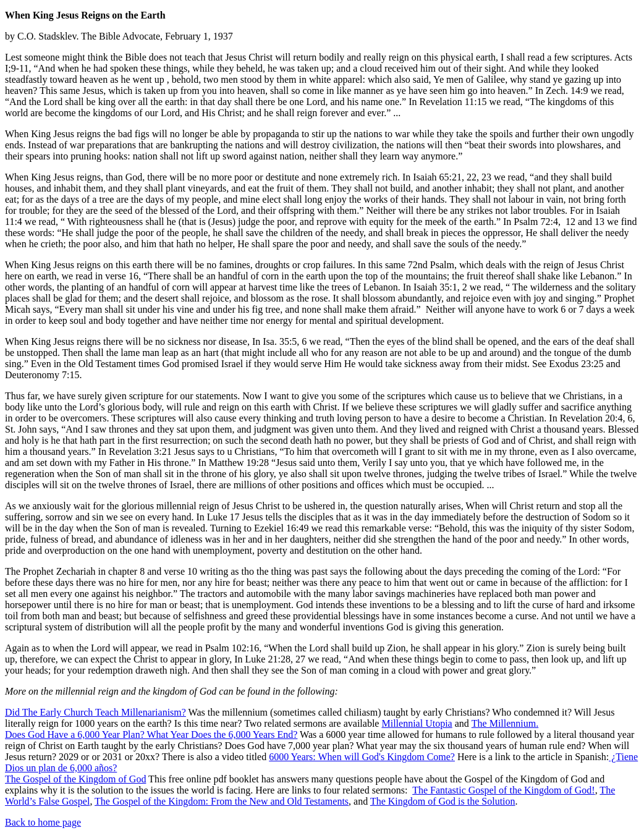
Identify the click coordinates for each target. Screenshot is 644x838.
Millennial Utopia (417, 723)
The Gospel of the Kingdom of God (75, 779)
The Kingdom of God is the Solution (443, 801)
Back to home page (43, 822)
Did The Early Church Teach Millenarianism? (95, 712)
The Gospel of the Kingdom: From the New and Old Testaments (222, 801)
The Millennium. (505, 723)
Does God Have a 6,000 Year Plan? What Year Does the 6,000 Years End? (151, 734)
